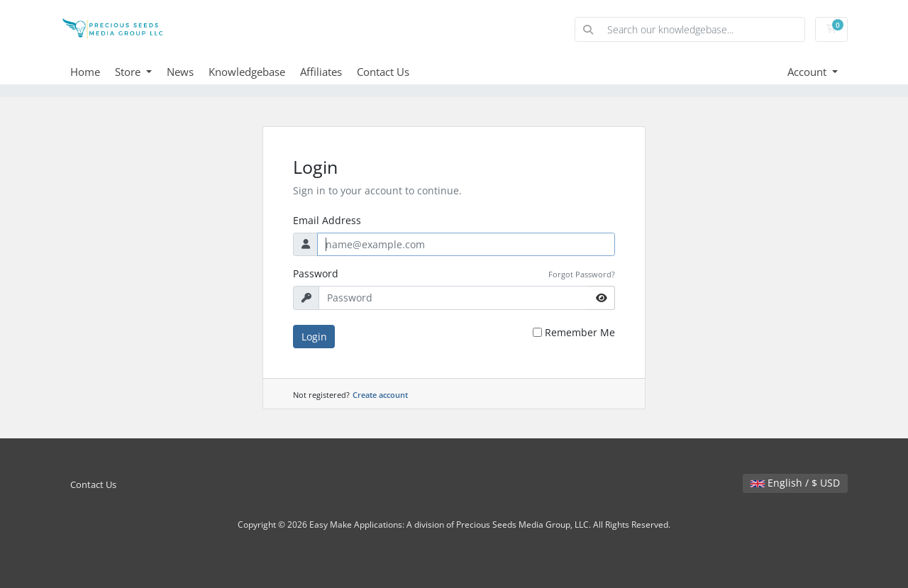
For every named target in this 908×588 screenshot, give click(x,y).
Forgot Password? (582, 274)
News (180, 72)
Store (129, 72)
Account (808, 72)
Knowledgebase (247, 72)
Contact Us (383, 72)
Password (316, 273)
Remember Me (580, 332)
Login (314, 337)
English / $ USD (795, 483)
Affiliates (321, 72)
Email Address (327, 220)
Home (85, 72)
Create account (380, 395)
